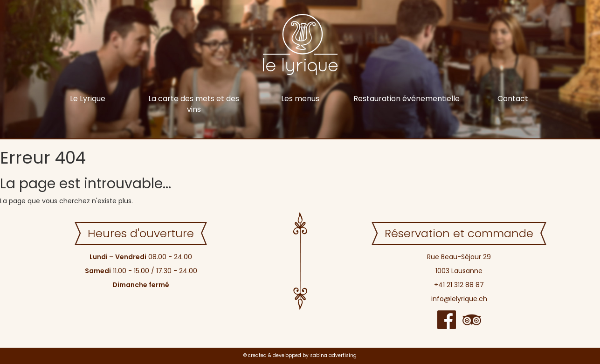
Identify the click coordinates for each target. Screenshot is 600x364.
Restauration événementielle (407, 99)
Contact (513, 99)
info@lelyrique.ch (459, 299)
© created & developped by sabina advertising (300, 355)
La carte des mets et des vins (194, 104)
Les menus (300, 99)
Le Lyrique (88, 99)
